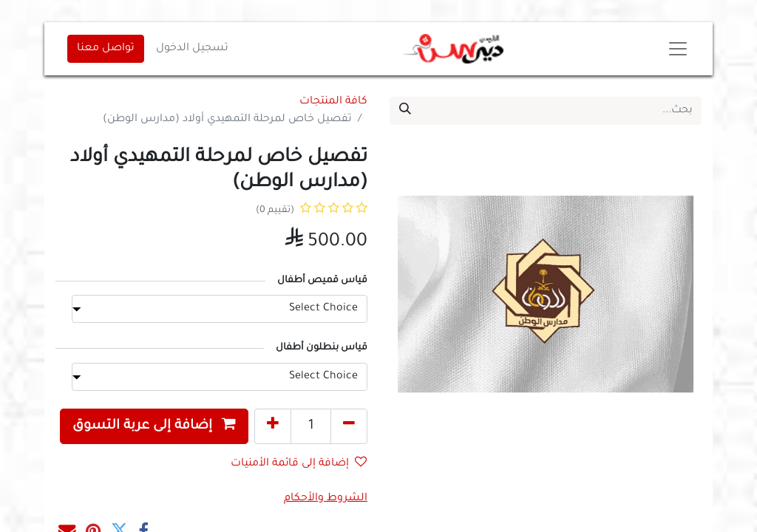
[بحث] (405, 111)
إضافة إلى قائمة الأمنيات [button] (299, 463)
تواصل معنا (106, 49)
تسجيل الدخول (192, 49)
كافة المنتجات (333, 102)
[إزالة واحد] (349, 426)
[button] (154, 426)
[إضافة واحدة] (273, 426)
